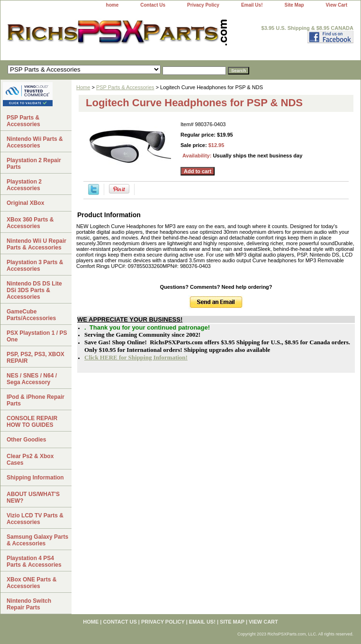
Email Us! (252, 5)
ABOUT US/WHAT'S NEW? (33, 497)
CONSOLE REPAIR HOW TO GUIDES (32, 422)
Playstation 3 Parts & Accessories (35, 266)
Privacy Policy (203, 5)
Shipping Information (35, 478)
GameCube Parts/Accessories (31, 315)
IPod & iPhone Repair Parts (36, 400)
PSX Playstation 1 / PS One (37, 336)
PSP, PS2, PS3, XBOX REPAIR (36, 358)
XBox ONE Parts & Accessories (32, 583)
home (113, 5)
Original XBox (25, 203)
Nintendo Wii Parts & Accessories (35, 142)
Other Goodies (26, 440)
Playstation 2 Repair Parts (34, 164)
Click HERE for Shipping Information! (136, 357)
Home (83, 87)
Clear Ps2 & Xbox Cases (30, 460)
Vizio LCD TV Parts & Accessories (35, 519)
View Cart (337, 5)
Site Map (294, 5)
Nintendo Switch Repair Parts (29, 604)
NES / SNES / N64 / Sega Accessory (32, 379)
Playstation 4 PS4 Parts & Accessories (34, 561)
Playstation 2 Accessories (24, 185)
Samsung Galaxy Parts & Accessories (37, 540)
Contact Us (153, 5)
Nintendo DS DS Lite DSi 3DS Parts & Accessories (34, 290)
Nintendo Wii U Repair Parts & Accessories (36, 244)
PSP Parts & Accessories (125, 87)
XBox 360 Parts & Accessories (30, 223)
